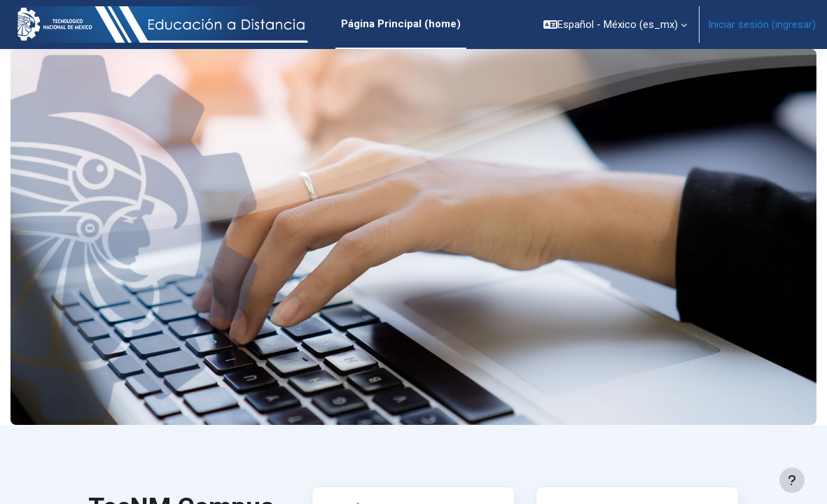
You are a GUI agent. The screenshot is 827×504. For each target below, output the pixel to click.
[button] (615, 24)
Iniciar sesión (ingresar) (762, 24)
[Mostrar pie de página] (792, 480)
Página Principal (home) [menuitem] (401, 24)
